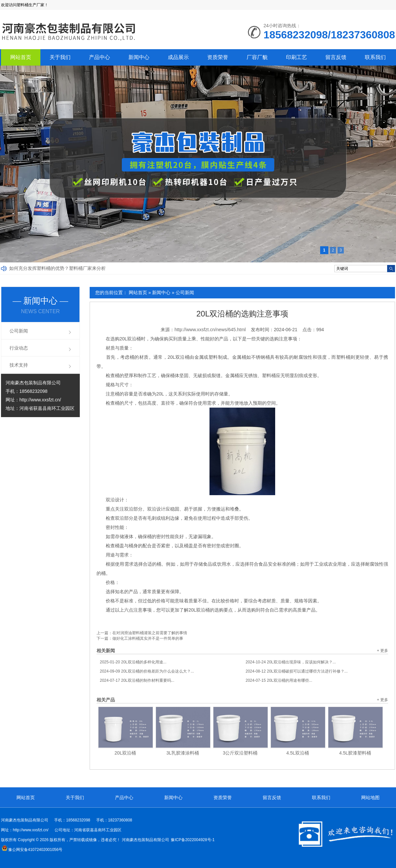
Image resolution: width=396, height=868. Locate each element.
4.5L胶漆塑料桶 (355, 753)
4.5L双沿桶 (298, 753)
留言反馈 (336, 57)
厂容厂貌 (257, 57)
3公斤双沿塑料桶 (240, 753)
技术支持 (19, 365)
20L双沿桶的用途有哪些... (279, 680)
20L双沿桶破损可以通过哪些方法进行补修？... (297, 671)
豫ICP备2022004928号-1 (193, 840)
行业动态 (19, 348)
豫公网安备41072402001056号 (32, 850)
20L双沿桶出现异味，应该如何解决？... (291, 662)
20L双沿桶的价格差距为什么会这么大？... (147, 671)
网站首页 (21, 57)
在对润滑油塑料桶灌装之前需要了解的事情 (150, 633)
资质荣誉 (218, 57)
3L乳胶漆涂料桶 (183, 753)
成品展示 (178, 57)
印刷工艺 (297, 57)
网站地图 (370, 797)
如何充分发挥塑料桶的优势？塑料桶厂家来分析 (57, 268)
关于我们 (60, 57)
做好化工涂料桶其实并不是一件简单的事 (148, 638)
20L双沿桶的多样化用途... (133, 662)
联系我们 (375, 57)
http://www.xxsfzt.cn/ (40, 400)
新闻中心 (139, 57)
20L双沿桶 (125, 753)
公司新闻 (185, 293)
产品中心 (99, 57)
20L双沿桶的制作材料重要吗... (137, 680)
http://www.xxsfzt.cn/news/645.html (210, 330)
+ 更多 (383, 651)
